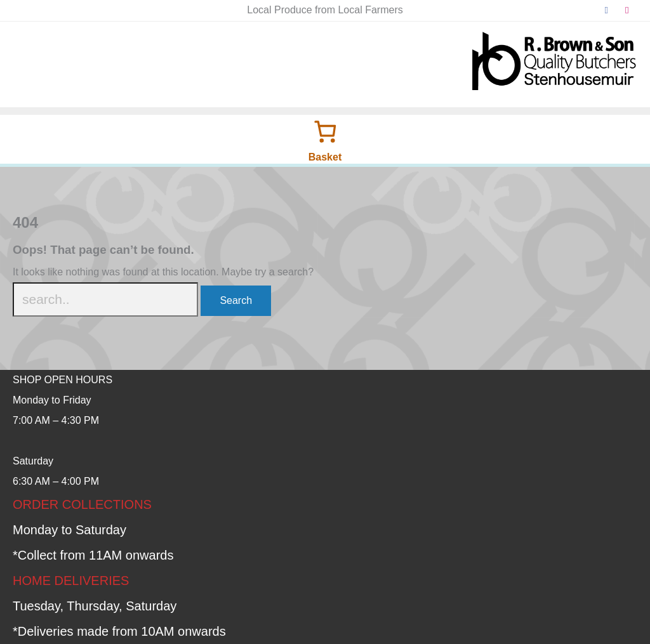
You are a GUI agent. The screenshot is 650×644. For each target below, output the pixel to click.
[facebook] (607, 10)
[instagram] (627, 10)
